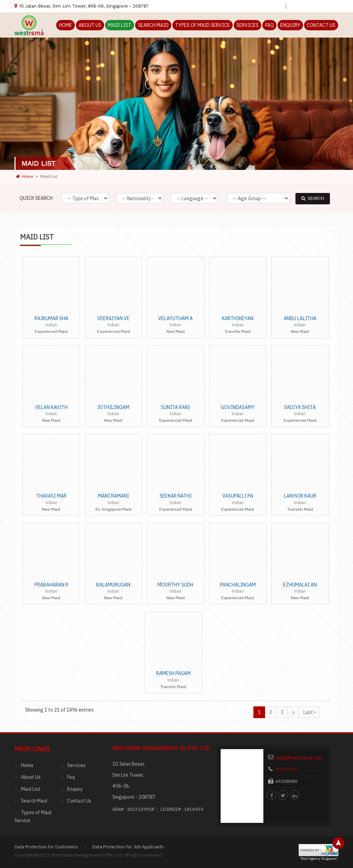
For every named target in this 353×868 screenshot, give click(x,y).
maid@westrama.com (297, 685)
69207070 (290, 691)
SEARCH (313, 198)
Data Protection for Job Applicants (128, 761)
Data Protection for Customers (46, 761)
